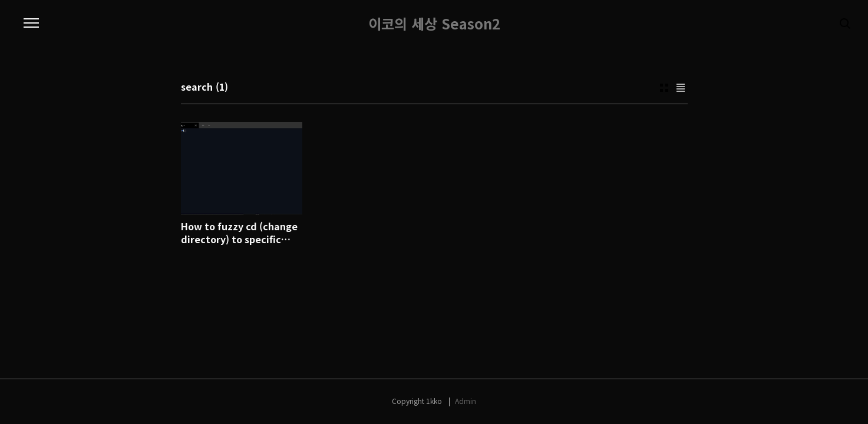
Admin (466, 401)
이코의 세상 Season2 (434, 24)
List (681, 88)
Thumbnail (664, 88)
